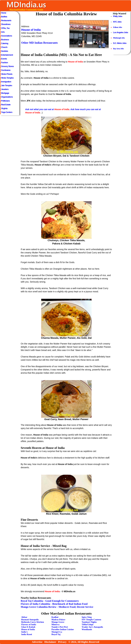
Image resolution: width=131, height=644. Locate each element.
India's (24, 632)
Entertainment (7, 55)
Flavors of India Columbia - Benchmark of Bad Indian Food (54, 604)
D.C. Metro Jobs (120, 43)
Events (4, 59)
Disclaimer (50, 642)
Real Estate (6, 105)
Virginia (4, 108)
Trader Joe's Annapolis (92, 627)
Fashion (4, 63)
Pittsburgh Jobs (119, 38)
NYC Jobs (117, 22)
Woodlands (87, 629)
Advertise (37, 642)
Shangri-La (57, 632)
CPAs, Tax (5, 28)
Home (4, 13)
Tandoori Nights (89, 622)
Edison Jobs (118, 27)
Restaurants (6, 20)
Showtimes (6, 24)
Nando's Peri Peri (60, 627)
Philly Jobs (118, 16)
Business (5, 40)
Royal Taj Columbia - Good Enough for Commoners (50, 601)
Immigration (6, 82)
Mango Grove (58, 622)
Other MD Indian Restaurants (40, 43)
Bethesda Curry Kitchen (33, 622)
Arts (3, 32)
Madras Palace (58, 620)
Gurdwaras (6, 70)
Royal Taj (56, 634)
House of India (28, 629)
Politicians (5, 101)
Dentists (5, 51)
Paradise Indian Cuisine (63, 629)
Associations (7, 36)
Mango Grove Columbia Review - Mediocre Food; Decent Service (57, 607)
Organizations (7, 97)
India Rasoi (27, 634)
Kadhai (55, 617)
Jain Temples (7, 85)
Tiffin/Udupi (87, 624)
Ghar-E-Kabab (28, 627)
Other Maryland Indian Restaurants (66, 613)
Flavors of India (29, 624)
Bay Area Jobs (118, 49)
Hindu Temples (7, 78)
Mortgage (5, 93)
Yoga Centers (7, 112)
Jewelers (5, 89)
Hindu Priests (7, 74)
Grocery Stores (7, 66)
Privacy (62, 642)
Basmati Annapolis (30, 620)
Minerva (55, 624)
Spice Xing (87, 617)
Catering (5, 43)
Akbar (24, 617)
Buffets (4, 17)
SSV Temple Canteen (91, 620)
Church (4, 47)
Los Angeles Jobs (121, 32)
